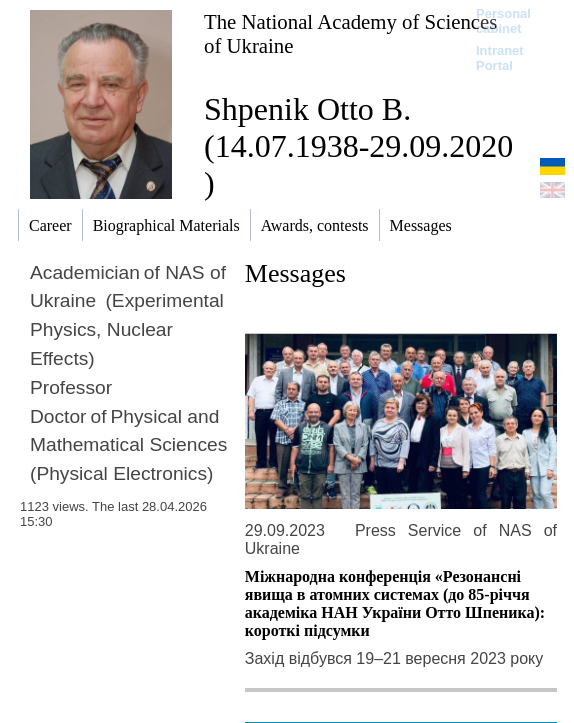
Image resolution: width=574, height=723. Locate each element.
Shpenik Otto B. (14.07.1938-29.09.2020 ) (358, 146)
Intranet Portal (500, 58)
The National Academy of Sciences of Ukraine (350, 33)
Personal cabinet (503, 21)
